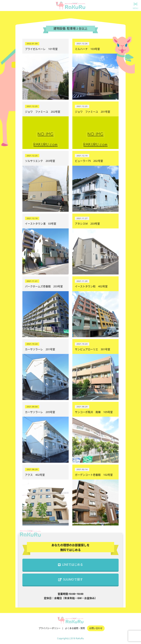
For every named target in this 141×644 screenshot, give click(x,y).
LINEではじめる (71, 565)
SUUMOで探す (70, 579)
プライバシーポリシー (50, 628)
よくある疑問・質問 (75, 628)
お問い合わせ (96, 628)
